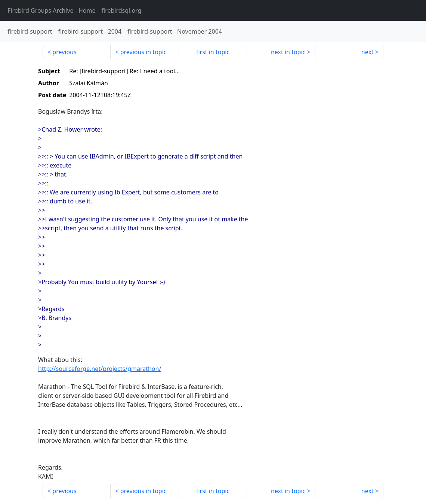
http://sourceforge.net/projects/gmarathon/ (100, 369)
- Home (52, 10)
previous (64, 52)
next (368, 52)
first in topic (213, 52)
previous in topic (143, 52)
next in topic (288, 52)
